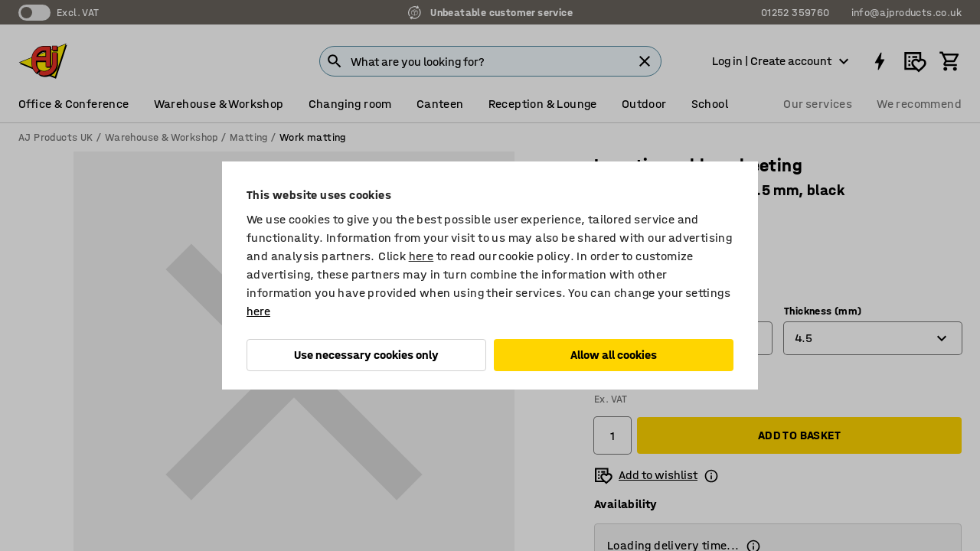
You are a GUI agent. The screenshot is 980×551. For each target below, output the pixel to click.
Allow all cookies (614, 355)
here (421, 256)
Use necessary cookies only (366, 355)
